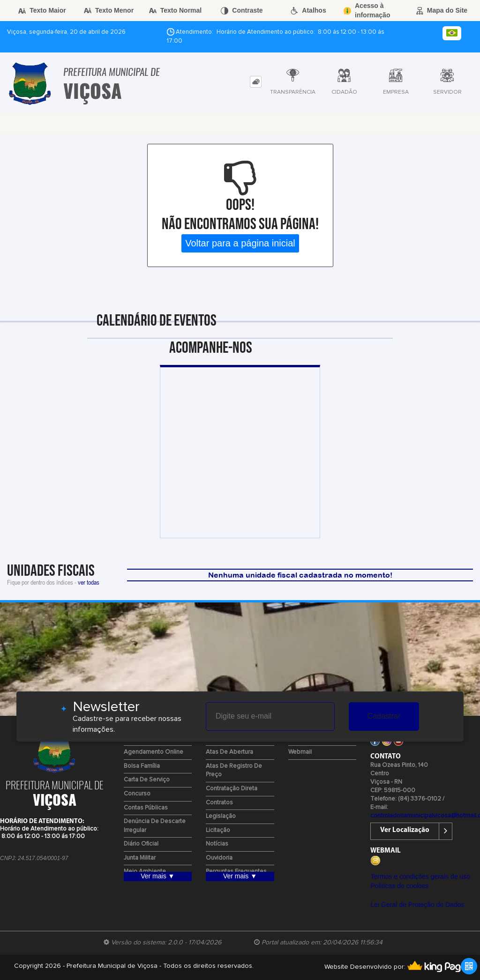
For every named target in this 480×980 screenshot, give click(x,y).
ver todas (89, 582)
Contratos (219, 803)
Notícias (217, 844)
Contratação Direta (232, 789)
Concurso (137, 794)
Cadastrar (384, 716)
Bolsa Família (142, 766)
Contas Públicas (146, 808)
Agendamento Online (154, 752)
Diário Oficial (141, 844)
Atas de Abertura (229, 752)
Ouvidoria (219, 858)
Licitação (218, 830)
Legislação (221, 816)
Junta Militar (140, 858)
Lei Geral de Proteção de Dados (417, 905)
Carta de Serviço (147, 780)
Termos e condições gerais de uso (420, 876)
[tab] (256, 82)
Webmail (300, 752)
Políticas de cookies (399, 886)
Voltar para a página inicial (240, 243)
